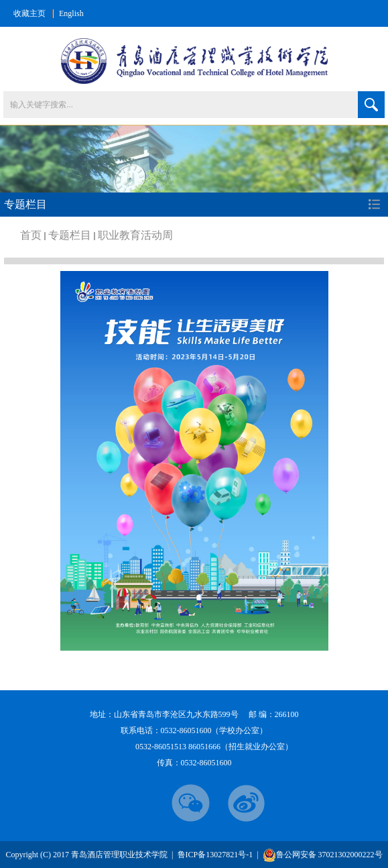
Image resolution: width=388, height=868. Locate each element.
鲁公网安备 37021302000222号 (323, 855)
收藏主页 (29, 13)
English (71, 13)
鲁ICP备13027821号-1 (216, 855)
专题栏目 (70, 235)
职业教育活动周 (135, 235)
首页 (31, 235)
